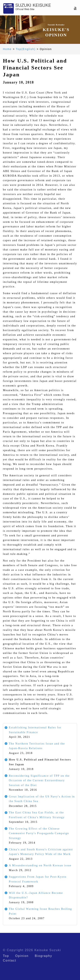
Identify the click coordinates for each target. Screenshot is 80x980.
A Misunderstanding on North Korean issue (40, 865)
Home (7, 49)
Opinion (22, 956)
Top (6, 956)
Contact (10, 960)
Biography (43, 956)
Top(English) (26, 49)
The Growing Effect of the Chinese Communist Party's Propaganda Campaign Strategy (39, 833)
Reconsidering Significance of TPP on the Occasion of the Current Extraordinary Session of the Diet (39, 780)
